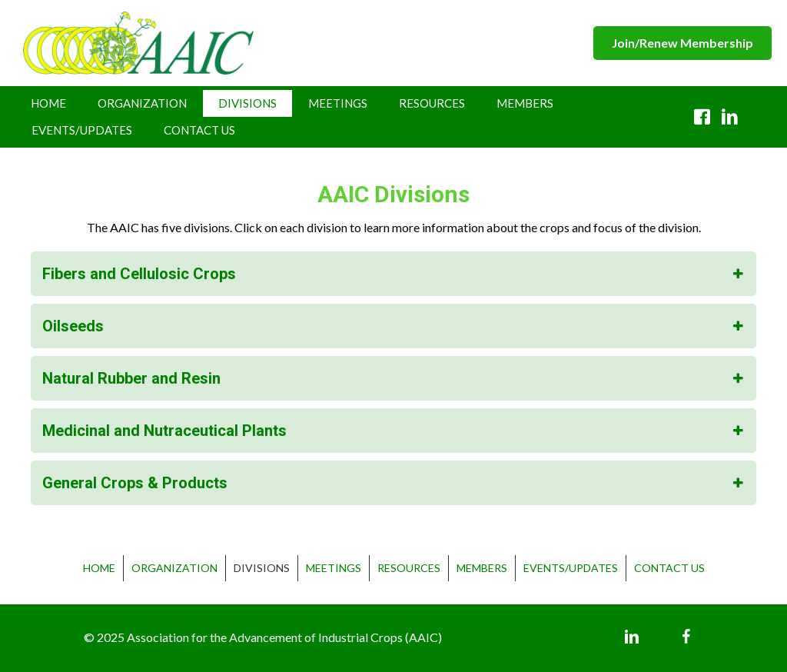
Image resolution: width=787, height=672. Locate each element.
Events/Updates (82, 130)
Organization (142, 103)
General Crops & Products (135, 483)
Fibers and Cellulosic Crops (139, 274)
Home (48, 103)
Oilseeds (73, 326)
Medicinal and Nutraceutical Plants (164, 431)
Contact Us (199, 130)
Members (525, 103)
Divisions (247, 103)
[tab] (393, 274)
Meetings (338, 103)
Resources (432, 103)
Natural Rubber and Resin (131, 378)
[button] (682, 43)
